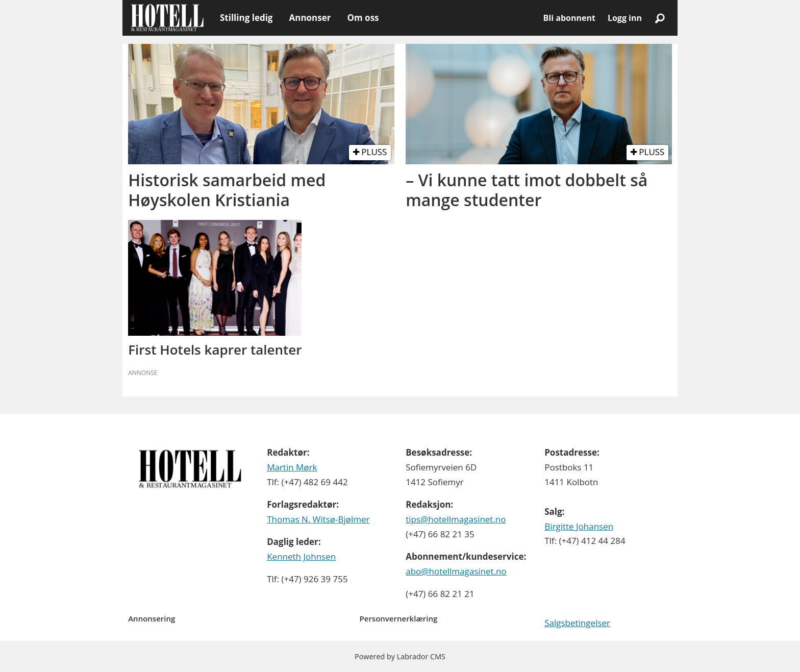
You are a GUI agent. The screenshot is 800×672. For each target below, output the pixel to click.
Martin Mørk (292, 467)
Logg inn (625, 18)
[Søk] (660, 18)
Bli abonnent (569, 18)
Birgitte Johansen (579, 526)
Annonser (310, 18)
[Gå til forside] (167, 18)
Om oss (363, 18)
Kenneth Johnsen (301, 556)
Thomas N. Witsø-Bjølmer (318, 519)
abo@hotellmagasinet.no (456, 571)
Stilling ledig (246, 18)
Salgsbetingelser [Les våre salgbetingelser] (577, 623)
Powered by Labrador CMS (400, 656)
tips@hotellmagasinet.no (456, 519)
